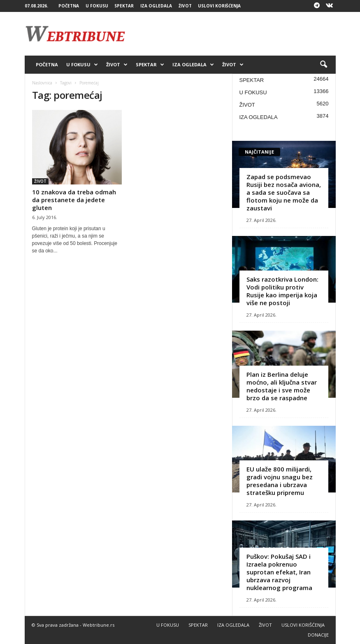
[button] (323, 65)
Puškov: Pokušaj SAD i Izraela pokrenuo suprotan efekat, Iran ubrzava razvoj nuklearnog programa (279, 572)
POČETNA (69, 6)
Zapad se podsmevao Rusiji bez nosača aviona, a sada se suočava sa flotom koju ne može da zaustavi (284, 192)
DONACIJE (318, 635)
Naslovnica (42, 83)
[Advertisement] (231, 34)
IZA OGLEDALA (156, 6)
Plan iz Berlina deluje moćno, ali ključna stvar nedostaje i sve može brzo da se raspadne (282, 386)
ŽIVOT (185, 6)
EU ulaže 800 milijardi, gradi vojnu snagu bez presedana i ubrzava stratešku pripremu (280, 481)
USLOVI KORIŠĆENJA (219, 6)
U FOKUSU (97, 6)
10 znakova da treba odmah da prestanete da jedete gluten (74, 200)
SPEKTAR (124, 6)
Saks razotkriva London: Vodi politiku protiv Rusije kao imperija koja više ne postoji (282, 291)
